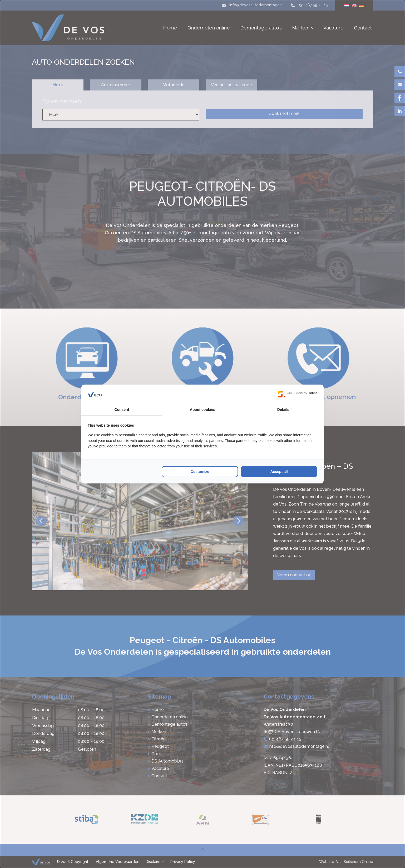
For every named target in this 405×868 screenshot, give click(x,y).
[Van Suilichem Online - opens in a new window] (298, 394)
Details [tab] (283, 410)
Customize (200, 472)
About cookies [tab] (203, 410)
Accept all (279, 472)
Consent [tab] (122, 410)
